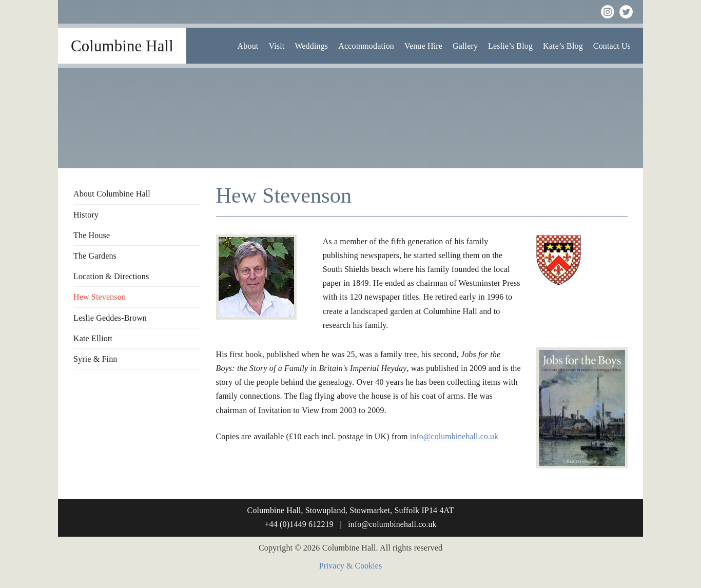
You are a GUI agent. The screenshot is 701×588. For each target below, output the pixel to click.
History (86, 215)
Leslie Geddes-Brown (110, 318)
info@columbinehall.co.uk (455, 436)
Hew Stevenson (100, 297)
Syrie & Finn (95, 359)
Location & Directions (111, 276)
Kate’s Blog (563, 46)
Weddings (311, 46)
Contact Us (612, 46)
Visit (276, 46)
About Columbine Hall (112, 194)
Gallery (465, 46)
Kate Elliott (93, 338)
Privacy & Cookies (351, 566)
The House (92, 235)
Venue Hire (423, 46)
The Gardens (95, 256)
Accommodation (366, 46)
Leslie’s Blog (510, 46)
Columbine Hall (122, 46)
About (248, 46)
